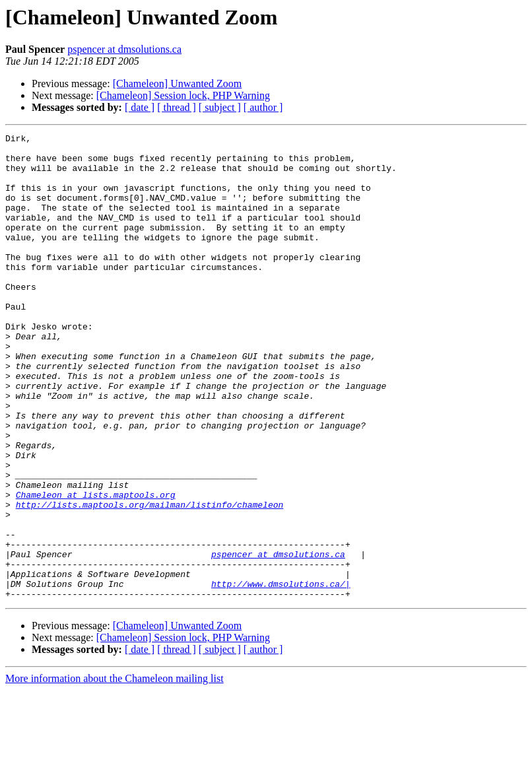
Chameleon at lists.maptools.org (96, 568)
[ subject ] (220, 107)
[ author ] (263, 107)
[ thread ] (177, 107)
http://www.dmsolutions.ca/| (281, 675)
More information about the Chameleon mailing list (115, 771)
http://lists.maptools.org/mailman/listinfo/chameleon (150, 580)
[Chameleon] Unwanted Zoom (178, 84)
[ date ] (140, 107)
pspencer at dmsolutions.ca (124, 49)
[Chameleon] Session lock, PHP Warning (183, 95)
